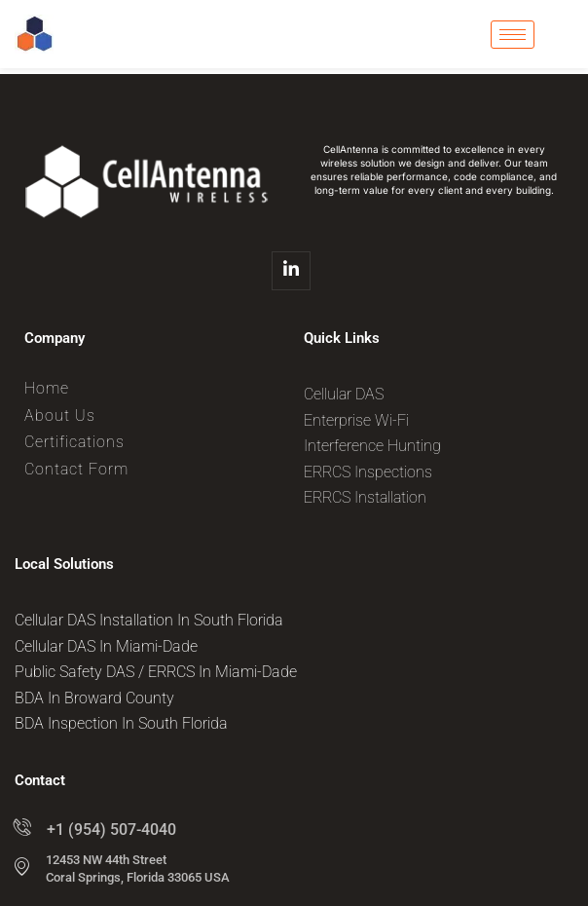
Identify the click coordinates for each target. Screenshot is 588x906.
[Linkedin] (291, 271)
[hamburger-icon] (513, 35)
